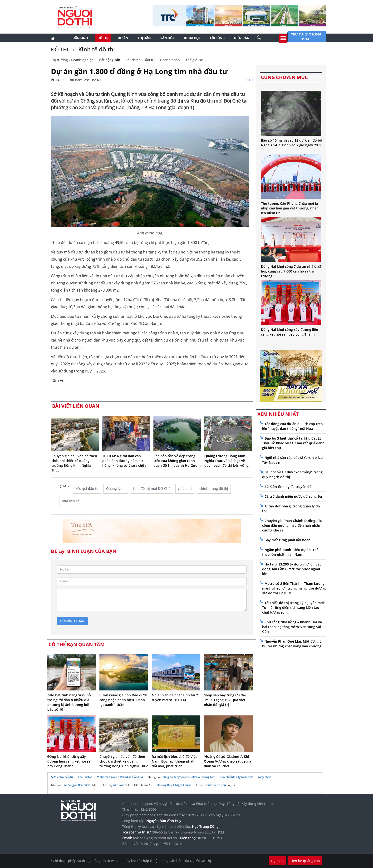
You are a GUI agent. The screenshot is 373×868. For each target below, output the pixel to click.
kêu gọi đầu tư (87, 489)
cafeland (185, 489)
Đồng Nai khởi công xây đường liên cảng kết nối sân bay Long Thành (70, 761)
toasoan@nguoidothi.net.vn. (155, 838)
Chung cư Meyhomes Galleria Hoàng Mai (188, 777)
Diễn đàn (242, 38)
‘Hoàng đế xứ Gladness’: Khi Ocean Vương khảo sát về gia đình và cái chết (228, 761)
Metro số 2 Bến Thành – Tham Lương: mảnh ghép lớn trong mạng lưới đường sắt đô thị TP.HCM (294, 588)
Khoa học (192, 38)
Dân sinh (80, 38)
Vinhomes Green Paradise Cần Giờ (120, 777)
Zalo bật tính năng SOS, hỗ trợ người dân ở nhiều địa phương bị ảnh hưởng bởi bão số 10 (69, 702)
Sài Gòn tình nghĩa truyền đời (289, 487)
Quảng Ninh (116, 489)
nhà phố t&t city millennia (237, 777)
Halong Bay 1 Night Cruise (174, 785)
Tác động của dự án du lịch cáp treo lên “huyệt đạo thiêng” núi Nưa (292, 426)
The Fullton (85, 777)
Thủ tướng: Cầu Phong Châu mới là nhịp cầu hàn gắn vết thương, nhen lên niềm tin (290, 208)
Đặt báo (277, 861)
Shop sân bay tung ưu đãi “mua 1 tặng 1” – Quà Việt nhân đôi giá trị (225, 700)
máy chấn (265, 777)
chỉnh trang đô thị (214, 489)
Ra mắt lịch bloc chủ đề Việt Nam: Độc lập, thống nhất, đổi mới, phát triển (174, 761)
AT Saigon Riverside (77, 785)
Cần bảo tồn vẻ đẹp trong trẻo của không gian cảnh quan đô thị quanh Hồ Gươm (177, 461)
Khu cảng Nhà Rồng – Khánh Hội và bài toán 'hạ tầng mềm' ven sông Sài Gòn (292, 627)
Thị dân (144, 38)
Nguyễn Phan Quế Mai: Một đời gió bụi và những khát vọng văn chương (292, 644)
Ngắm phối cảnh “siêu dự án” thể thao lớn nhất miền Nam (290, 552)
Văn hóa (167, 38)
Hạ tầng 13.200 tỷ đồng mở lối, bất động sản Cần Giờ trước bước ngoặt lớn (292, 569)
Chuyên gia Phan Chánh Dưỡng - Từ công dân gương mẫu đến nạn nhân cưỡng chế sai (292, 525)
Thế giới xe (194, 60)
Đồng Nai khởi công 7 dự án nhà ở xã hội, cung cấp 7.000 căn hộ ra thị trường (291, 271)
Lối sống (217, 38)
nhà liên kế (71, 501)
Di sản (123, 38)
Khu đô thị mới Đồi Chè (152, 489)
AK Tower (119, 785)
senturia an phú (215, 785)
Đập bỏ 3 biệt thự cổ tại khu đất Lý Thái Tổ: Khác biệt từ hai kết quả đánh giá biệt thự (293, 443)
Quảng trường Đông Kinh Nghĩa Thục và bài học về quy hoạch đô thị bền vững (226, 461)
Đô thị (103, 38)
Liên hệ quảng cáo (305, 861)
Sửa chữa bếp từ (62, 777)
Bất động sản (110, 60)
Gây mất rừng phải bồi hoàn (287, 540)
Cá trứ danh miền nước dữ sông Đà (293, 496)
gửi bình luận (72, 621)
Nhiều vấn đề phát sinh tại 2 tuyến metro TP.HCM (175, 697)
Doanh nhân (170, 60)
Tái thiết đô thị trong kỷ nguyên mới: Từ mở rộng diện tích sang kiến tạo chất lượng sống (293, 608)
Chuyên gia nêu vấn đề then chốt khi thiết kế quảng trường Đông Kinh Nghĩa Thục (74, 463)
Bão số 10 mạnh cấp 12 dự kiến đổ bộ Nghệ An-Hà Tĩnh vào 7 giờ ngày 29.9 (292, 143)
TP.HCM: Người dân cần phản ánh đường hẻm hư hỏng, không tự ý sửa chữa (124, 461)
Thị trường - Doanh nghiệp (72, 60)
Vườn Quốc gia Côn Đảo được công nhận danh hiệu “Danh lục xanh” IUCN (123, 700)
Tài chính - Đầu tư (140, 60)
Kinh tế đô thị (96, 49)
